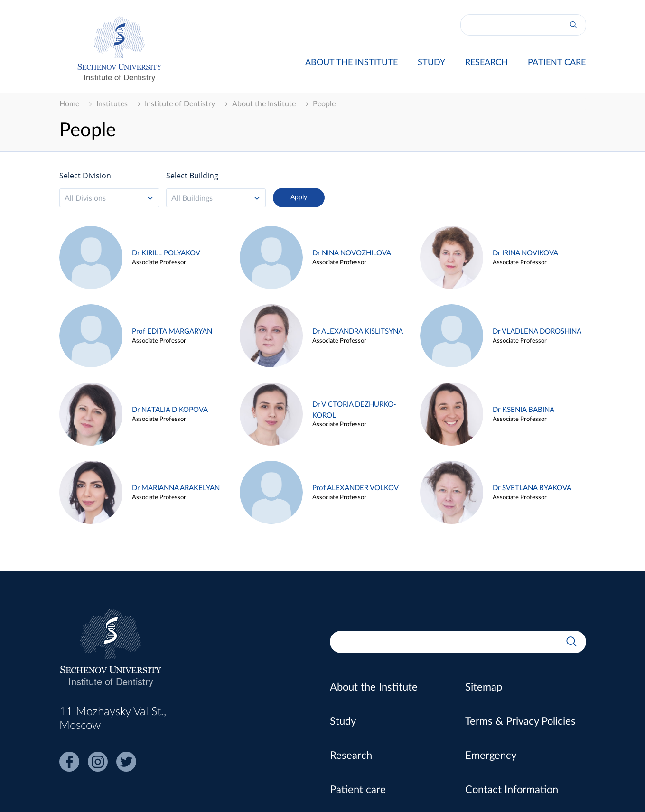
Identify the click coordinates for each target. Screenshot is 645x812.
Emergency (491, 756)
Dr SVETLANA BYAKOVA (532, 488)
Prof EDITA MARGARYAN (172, 331)
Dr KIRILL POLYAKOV (166, 253)
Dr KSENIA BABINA (523, 410)
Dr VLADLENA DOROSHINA (537, 331)
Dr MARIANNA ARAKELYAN (176, 488)
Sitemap (484, 687)
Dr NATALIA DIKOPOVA (170, 410)
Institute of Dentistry (120, 77)
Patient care (557, 63)
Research (486, 63)
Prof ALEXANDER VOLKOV (355, 488)
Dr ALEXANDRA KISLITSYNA (358, 331)
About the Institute (351, 63)
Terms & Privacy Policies (520, 721)
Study (431, 63)
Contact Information (512, 790)
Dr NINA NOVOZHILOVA (352, 253)
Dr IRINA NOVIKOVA (525, 253)
